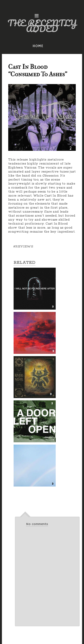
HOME (38, 46)
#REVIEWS (23, 247)
